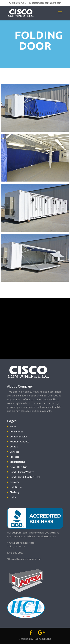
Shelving (15, 492)
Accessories (17, 431)
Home (13, 426)
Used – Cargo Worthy (22, 472)
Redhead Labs (42, 639)
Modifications (17, 462)
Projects (14, 457)
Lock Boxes (16, 487)
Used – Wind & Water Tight (25, 477)
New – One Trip (18, 467)
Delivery (14, 482)
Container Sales (19, 437)
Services (15, 452)
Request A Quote (20, 442)
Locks (13, 497)
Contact (14, 447)
